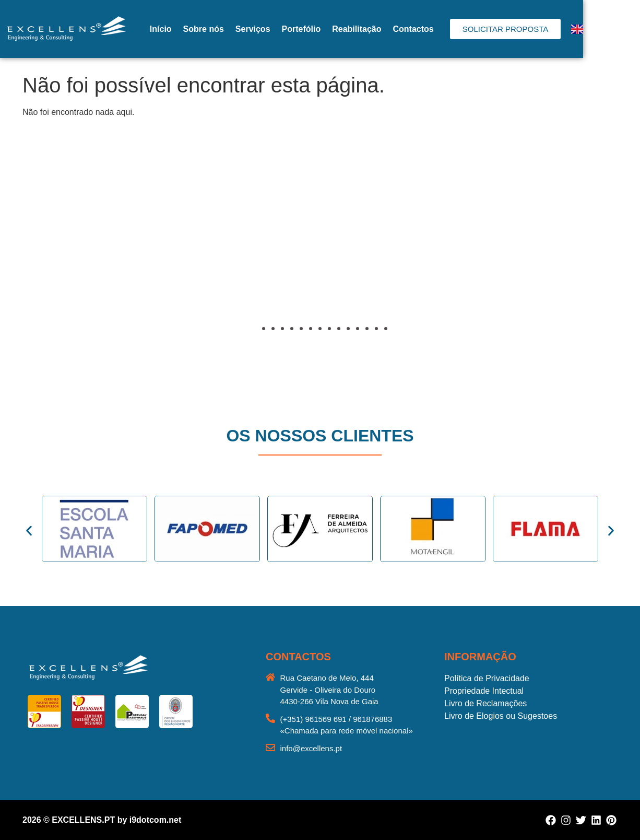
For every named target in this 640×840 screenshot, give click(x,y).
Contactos (447, 29)
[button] (39, 254)
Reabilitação (391, 29)
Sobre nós (238, 29)
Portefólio (335, 29)
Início (195, 29)
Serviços (287, 29)
